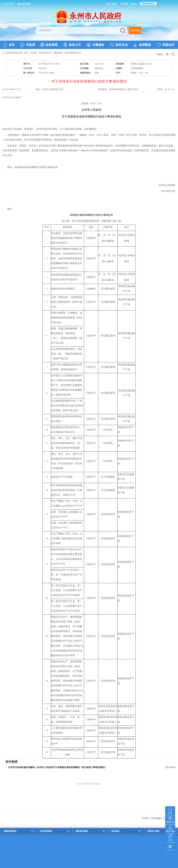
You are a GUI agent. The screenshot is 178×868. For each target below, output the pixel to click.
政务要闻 (49, 45)
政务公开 (72, 45)
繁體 (126, 4)
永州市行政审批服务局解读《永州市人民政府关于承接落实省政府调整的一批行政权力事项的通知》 (57, 767)
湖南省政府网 (24, 4)
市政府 (28, 45)
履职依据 (58, 53)
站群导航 (135, 30)
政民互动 (119, 45)
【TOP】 (145, 818)
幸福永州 (165, 45)
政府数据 (142, 45)
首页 (9, 45)
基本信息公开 (45, 53)
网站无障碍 (112, 4)
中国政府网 (8, 4)
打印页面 (156, 818)
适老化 (134, 4)
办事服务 (95, 45)
